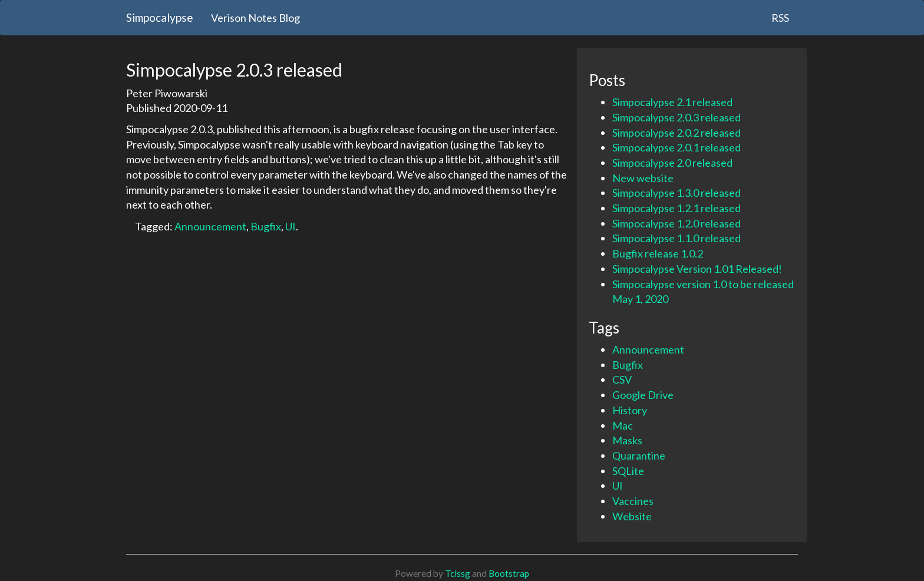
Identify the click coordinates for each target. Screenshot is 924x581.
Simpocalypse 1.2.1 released (676, 208)
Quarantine (639, 455)
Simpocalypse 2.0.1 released (676, 147)
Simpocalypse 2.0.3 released (676, 117)
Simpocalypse (160, 17)
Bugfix (266, 226)
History (630, 410)
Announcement (210, 226)
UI (291, 226)
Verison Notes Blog (255, 18)
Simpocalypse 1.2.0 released (676, 223)
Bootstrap (509, 573)
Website (632, 516)
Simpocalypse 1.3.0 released (676, 193)
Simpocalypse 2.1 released (672, 102)
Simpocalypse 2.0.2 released (676, 133)
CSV (622, 379)
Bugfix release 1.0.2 (658, 253)
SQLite (628, 471)
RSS (780, 18)
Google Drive (643, 395)
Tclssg (458, 573)
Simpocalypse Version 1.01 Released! (697, 269)
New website (643, 178)
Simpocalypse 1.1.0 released (676, 238)
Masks (627, 440)
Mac (623, 425)
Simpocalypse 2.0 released (672, 163)
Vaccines (633, 501)
